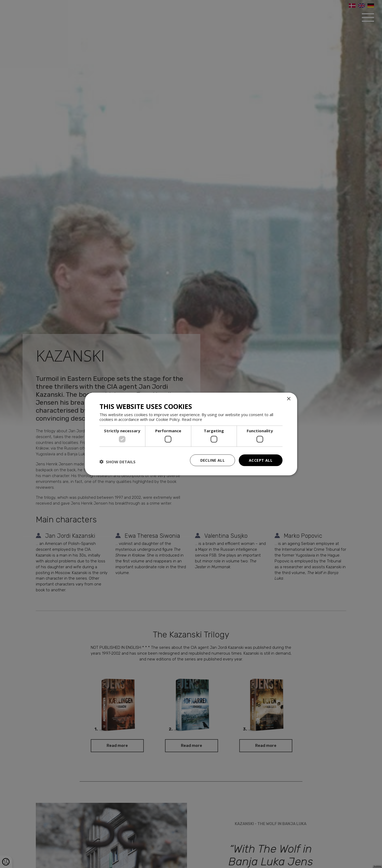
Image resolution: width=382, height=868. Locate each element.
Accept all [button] (261, 460)
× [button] (288, 399)
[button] (118, 461)
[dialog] (191, 434)
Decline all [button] (212, 460)
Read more (192, 419)
